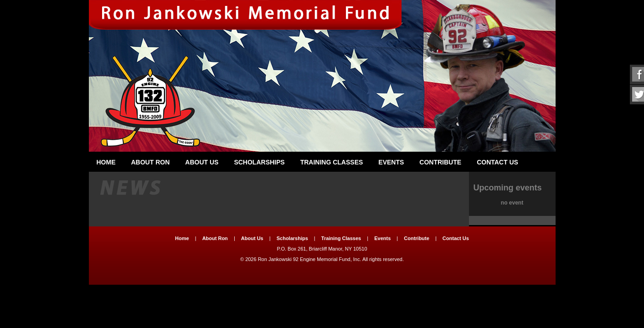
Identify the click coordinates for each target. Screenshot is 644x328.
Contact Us (497, 162)
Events (391, 162)
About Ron (151, 162)
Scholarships (259, 162)
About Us (202, 162)
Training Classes (332, 162)
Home (106, 162)
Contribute (440, 162)
